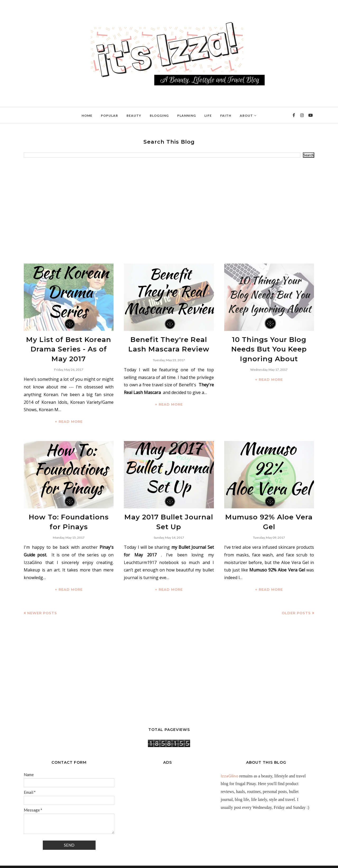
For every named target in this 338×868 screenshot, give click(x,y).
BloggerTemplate (89, 861)
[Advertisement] (169, 211)
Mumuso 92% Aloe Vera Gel (269, 509)
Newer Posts (42, 602)
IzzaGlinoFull (47, 861)
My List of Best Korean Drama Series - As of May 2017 (69, 346)
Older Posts (296, 602)
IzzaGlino (229, 765)
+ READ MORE (69, 415)
